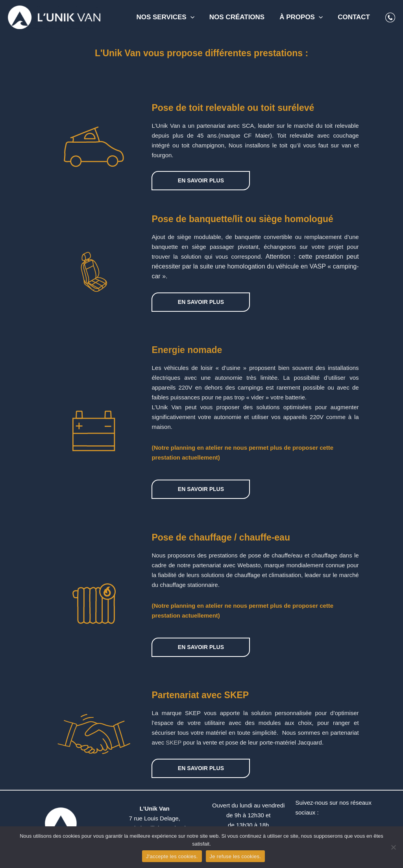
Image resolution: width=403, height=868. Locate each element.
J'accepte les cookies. (172, 856)
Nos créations (241, 17)
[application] (196, 17)
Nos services (171, 17)
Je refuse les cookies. (236, 856)
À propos (303, 17)
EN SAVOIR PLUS (201, 180)
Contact (355, 17)
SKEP (174, 742)
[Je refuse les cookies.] (393, 847)
